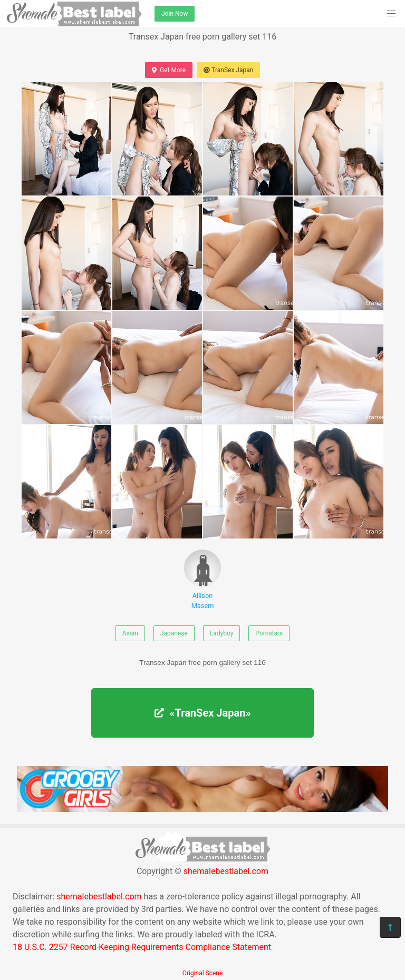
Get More (169, 70)
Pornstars (269, 633)
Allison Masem (202, 580)
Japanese (174, 633)
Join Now (175, 14)
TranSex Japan (228, 70)
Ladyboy (222, 633)
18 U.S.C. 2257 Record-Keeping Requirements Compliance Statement (142, 947)
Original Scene (203, 973)
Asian (130, 633)
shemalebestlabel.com (226, 871)
